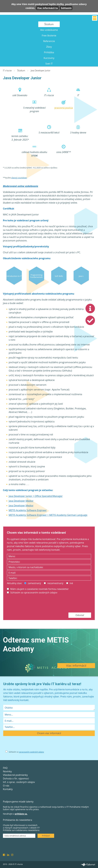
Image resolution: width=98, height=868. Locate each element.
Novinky (7, 771)
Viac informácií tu (47, 8)
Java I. (81, 276)
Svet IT (49, 64)
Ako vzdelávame (49, 30)
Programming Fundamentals (36, 276)
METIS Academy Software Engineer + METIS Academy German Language (48, 515)
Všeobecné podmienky (15, 775)
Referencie (49, 41)
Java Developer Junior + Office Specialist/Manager (36, 496)
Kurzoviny (49, 58)
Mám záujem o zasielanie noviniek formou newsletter (38, 589)
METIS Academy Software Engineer (28, 510)
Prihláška (49, 52)
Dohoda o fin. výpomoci (16, 778)
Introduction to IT (14, 276)
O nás (6, 786)
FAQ (5, 768)
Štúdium (49, 24)
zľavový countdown (19, 178)
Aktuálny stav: (14, 583)
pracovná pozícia (64, 108)
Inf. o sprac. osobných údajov (19, 782)
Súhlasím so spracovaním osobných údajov (32, 593)
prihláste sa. (21, 814)
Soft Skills (59, 276)
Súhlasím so (26, 752)
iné (70, 583)
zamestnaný (33, 583)
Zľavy (49, 47)
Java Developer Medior (21, 501)
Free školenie (49, 36)
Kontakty (8, 789)
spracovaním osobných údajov (31, 752)
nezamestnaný (54, 583)
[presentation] (29, 603)
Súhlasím (66, 8)
